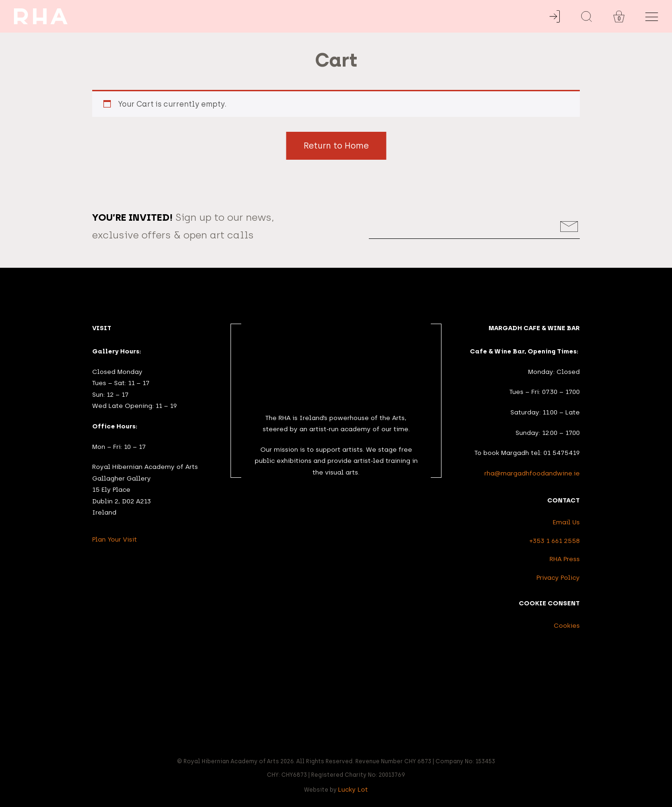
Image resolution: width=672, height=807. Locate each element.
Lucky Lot (353, 789)
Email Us (566, 522)
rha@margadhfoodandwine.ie (532, 473)
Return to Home (336, 146)
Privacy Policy (558, 577)
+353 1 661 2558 (555, 541)
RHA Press (565, 559)
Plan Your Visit (115, 539)
